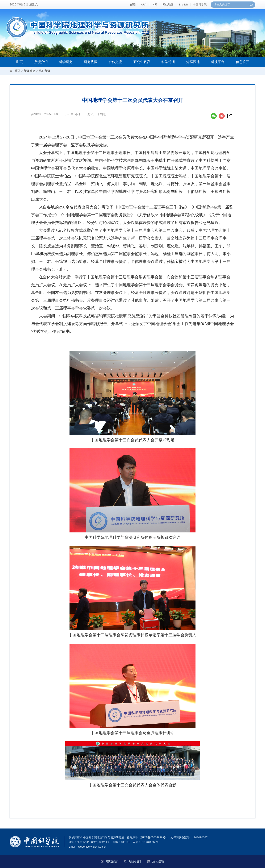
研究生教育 (142, 62)
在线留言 (109, 861)
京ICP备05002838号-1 (154, 837)
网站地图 (168, 5)
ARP (144, 5)
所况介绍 (41, 62)
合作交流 (115, 62)
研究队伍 (91, 62)
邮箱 (133, 5)
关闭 (102, 114)
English (183, 5)
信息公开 (243, 62)
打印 (91, 114)
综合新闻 (45, 71)
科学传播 (168, 62)
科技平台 (218, 62)
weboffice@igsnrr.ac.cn (92, 847)
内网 (155, 5)
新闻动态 (30, 71)
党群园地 (193, 62)
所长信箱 (156, 861)
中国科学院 (200, 5)
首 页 (19, 62)
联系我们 (132, 861)
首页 (17, 71)
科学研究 (66, 62)
